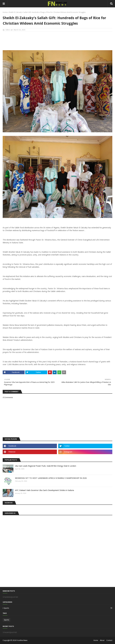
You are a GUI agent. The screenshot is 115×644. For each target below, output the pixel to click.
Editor (8, 30)
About (102, 640)
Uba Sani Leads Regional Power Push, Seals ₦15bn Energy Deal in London (46, 466)
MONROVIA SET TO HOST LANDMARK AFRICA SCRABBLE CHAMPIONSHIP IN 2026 (51, 478)
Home (5, 12)
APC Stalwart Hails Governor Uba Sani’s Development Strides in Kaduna (44, 490)
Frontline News (22, 640)
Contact (109, 640)
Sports (58, 608)
